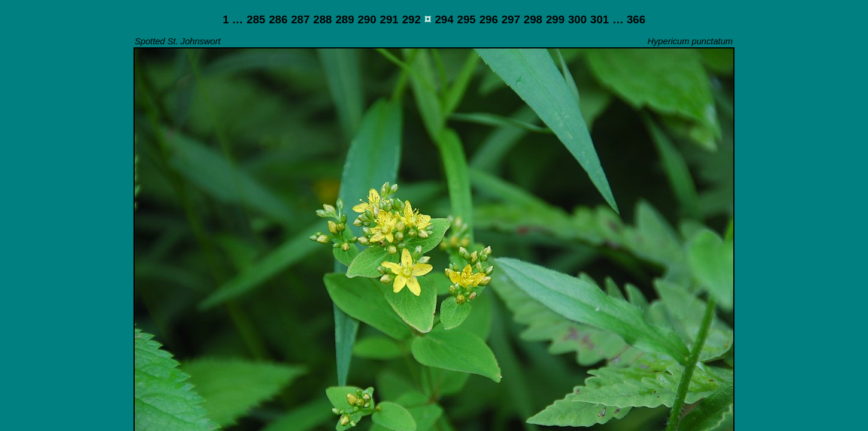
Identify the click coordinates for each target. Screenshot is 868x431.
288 (322, 19)
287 (300, 19)
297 (511, 19)
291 (389, 19)
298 (533, 19)
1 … (233, 19)
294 (444, 19)
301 (600, 19)
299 (555, 19)
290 (367, 19)
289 (345, 19)
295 (467, 19)
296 (489, 19)
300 (577, 19)
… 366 (629, 19)
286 (278, 19)
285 (256, 19)
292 (412, 19)
